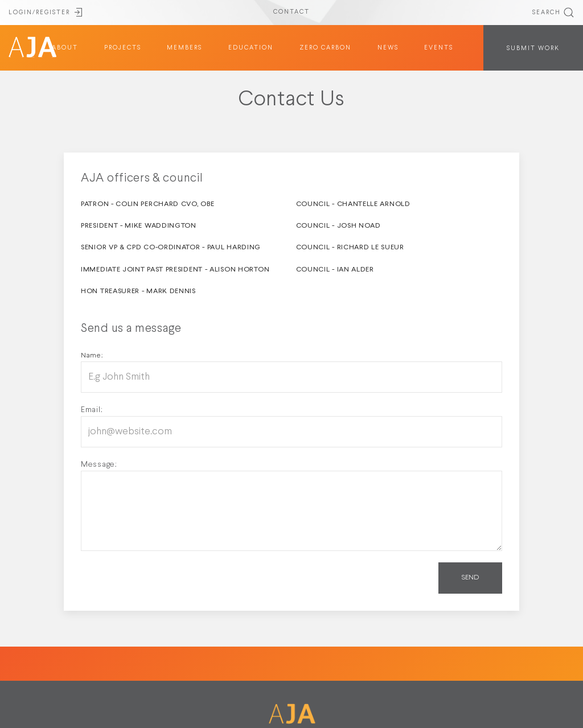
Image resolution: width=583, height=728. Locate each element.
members (184, 48)
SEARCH (553, 13)
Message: (99, 464)
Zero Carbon (325, 48)
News (388, 48)
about (65, 48)
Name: (92, 356)
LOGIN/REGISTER (46, 13)
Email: (92, 410)
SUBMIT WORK (533, 48)
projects (123, 48)
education (251, 48)
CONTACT (291, 12)
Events (439, 48)
